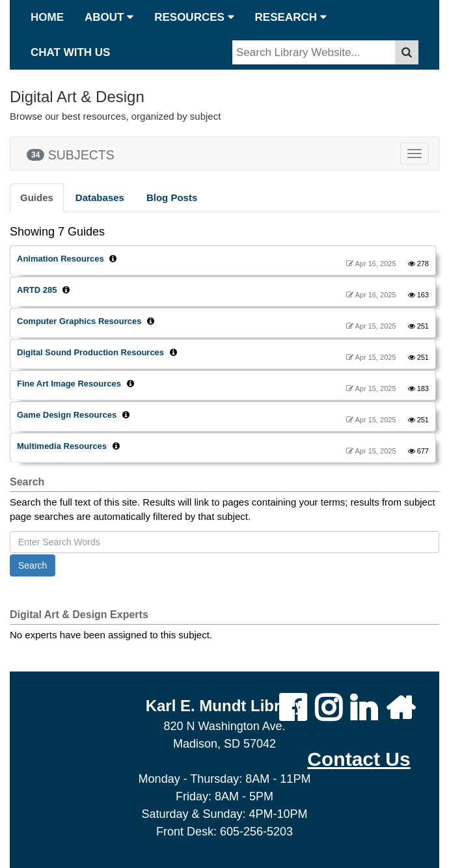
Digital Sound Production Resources (90, 352)
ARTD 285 (37, 290)
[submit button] (407, 53)
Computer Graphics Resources (79, 321)
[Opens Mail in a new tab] (359, 759)
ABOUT (109, 17)
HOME (47, 17)
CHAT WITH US (70, 52)
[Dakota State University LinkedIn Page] (363, 708)
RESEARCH (291, 17)
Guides (37, 197)
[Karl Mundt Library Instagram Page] (328, 708)
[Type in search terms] (314, 53)
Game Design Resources (67, 415)
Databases (100, 197)
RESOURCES (194, 17)
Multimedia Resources (62, 446)
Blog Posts (172, 197)
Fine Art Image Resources (69, 384)
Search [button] (33, 565)
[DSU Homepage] (401, 708)
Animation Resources (61, 259)
